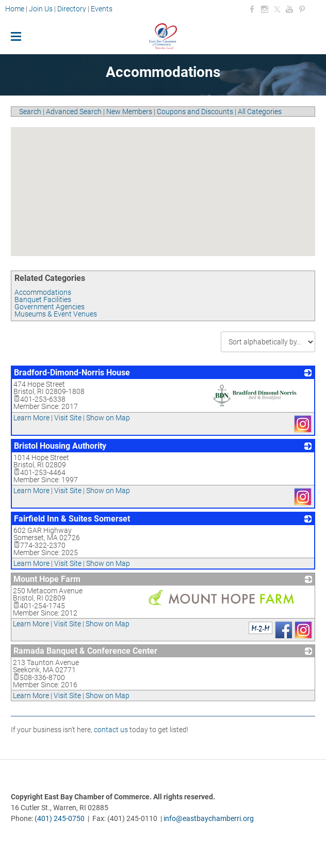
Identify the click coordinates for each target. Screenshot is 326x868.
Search (30, 112)
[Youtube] (289, 9)
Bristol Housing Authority (60, 446)
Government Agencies (50, 307)
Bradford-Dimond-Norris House (72, 373)
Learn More (31, 418)
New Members (129, 112)
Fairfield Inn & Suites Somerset (72, 519)
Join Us (41, 9)
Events (102, 9)
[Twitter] (277, 9)
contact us (111, 730)
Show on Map (108, 418)
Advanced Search (74, 112)
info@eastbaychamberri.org (209, 818)
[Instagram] (265, 9)
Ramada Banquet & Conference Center (85, 651)
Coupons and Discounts (195, 112)
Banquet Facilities (43, 299)
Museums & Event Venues (56, 314)
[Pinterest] (302, 9)
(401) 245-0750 (60, 818)
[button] (154, 183)
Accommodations (43, 292)
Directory (72, 9)
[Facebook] (252, 9)
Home (15, 9)
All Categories (260, 112)
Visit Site (68, 418)
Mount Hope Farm (47, 579)
